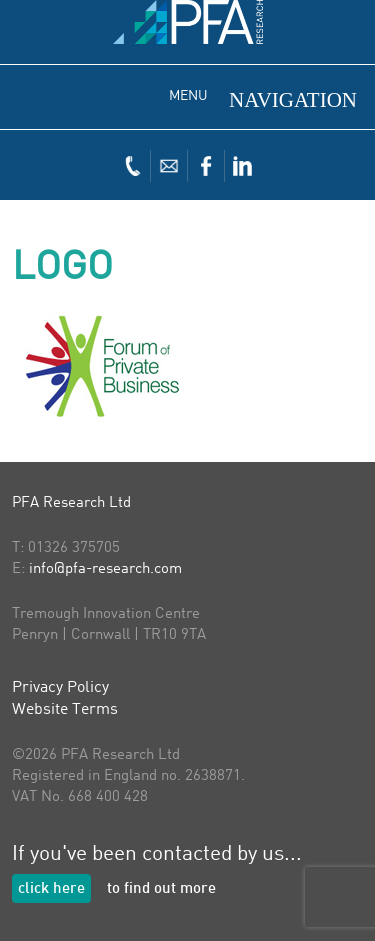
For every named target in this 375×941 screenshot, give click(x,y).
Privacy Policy (60, 688)
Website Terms (65, 710)
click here (51, 889)
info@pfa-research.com (105, 569)
